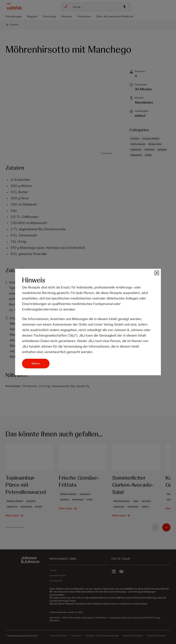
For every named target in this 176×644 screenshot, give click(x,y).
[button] (157, 273)
